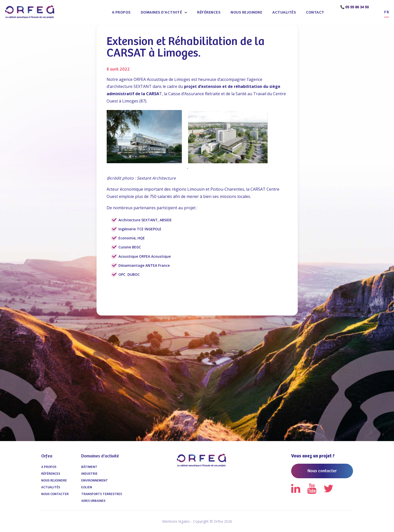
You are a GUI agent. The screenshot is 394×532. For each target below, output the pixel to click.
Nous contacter (55, 494)
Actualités (284, 12)
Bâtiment (89, 467)
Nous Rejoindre (246, 12)
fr (387, 12)
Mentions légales (176, 521)
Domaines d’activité (162, 12)
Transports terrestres (102, 494)
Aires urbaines (93, 501)
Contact (315, 12)
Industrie (89, 474)
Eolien (87, 487)
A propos (121, 12)
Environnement (95, 481)
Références (209, 12)
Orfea (47, 456)
